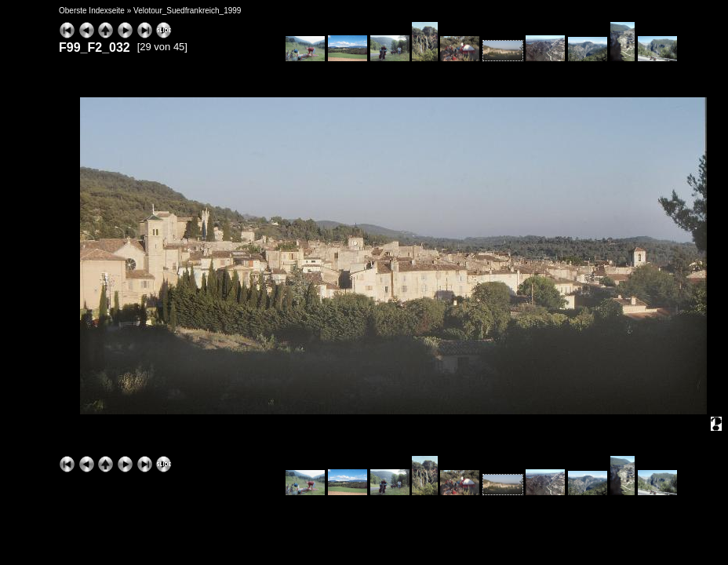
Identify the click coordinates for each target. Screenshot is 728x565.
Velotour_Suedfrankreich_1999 (187, 11)
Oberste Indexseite (92, 11)
